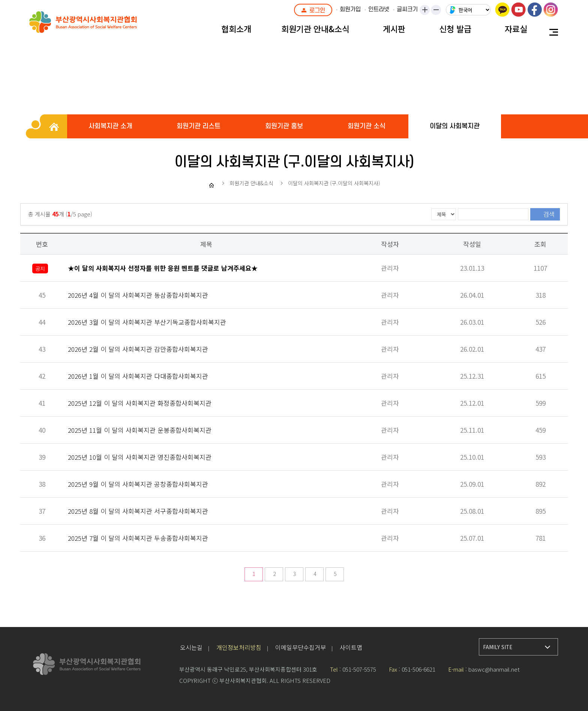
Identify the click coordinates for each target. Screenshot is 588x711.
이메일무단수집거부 (301, 647)
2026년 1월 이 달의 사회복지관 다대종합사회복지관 (138, 376)
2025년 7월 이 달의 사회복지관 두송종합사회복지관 (138, 538)
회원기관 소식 (367, 126)
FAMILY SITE (498, 647)
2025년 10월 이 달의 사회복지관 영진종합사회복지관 (140, 457)
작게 (438, 10)
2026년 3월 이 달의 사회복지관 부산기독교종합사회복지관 (147, 322)
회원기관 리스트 (199, 126)
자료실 (516, 28)
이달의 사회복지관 (455, 126)
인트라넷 (379, 9)
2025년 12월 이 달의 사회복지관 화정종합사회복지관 (140, 403)
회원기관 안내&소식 (315, 28)
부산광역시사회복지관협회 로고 (100, 26)
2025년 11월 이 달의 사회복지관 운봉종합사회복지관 (140, 430)
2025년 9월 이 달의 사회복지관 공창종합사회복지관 (138, 484)
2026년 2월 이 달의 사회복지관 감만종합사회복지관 (138, 349)
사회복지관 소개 (110, 126)
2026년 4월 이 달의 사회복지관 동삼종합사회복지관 (138, 295)
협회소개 (236, 28)
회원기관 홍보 (284, 126)
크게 (425, 10)
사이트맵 (351, 647)
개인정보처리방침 (239, 647)
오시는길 (191, 647)
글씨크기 (407, 9)
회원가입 (350, 9)
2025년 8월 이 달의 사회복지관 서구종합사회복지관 (138, 511)
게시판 (394, 28)
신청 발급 (455, 28)
